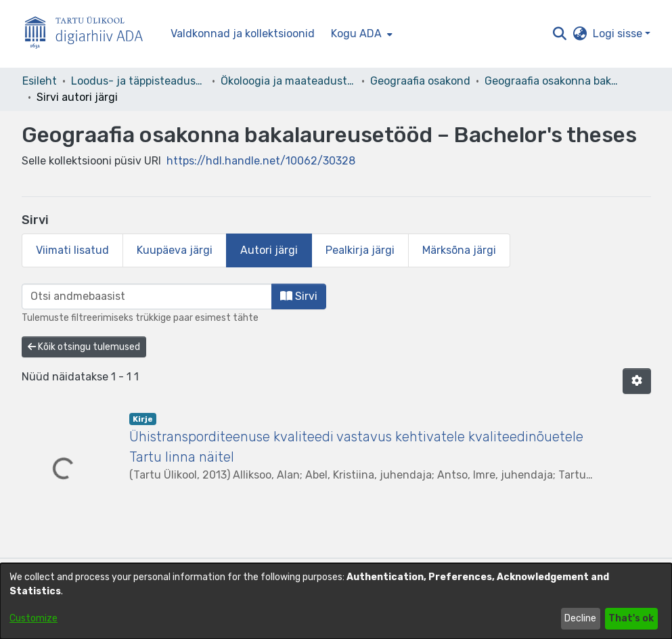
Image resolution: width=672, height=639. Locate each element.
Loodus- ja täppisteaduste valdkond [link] (139, 81)
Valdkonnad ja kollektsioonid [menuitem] (243, 34)
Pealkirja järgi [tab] (360, 250)
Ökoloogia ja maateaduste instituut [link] (288, 81)
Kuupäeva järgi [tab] (175, 250)
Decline (580, 618)
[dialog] (336, 601)
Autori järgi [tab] (269, 250)
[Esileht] (89, 34)
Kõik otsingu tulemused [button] (84, 347)
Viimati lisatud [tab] (72, 250)
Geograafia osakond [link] (420, 81)
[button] (560, 34)
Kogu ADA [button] (356, 34)
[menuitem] (360, 34)
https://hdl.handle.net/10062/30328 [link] (261, 161)
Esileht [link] (40, 81)
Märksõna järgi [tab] (459, 250)
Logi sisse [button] (619, 34)
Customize (33, 618)
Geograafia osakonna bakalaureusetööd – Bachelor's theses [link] (552, 81)
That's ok (631, 618)
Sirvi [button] (299, 296)
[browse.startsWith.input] (147, 296)
